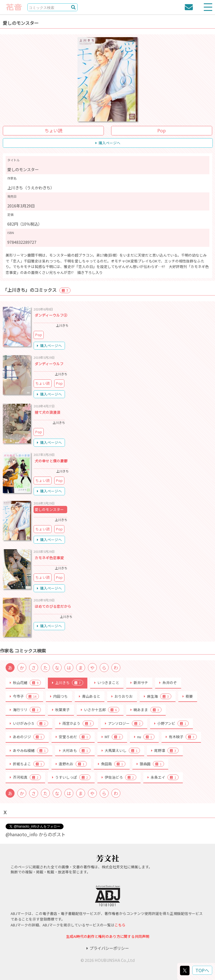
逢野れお (71, 764)
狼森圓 (150, 764)
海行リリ (25, 710)
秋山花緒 (25, 683)
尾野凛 (165, 750)
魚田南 (112, 764)
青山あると (90, 696)
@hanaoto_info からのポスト (36, 834)
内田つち (59, 696)
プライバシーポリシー (108, 948)
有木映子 (181, 737)
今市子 (24, 696)
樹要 (188, 696)
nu (144, 737)
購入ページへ (108, 143)
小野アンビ (171, 723)
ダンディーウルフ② (51, 315)
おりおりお (122, 696)
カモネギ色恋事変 (49, 558)
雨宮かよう (77, 723)
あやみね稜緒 (29, 750)
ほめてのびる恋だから (53, 606)
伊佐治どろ (119, 777)
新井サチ (139, 683)
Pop (162, 130)
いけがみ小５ (29, 723)
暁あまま (146, 710)
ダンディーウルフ (49, 364)
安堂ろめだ (73, 737)
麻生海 (158, 696)
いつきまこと (107, 683)
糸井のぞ (168, 683)
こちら (120, 925)
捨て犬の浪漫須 (47, 412)
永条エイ (163, 777)
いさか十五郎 (100, 710)
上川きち (68, 683)
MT (112, 737)
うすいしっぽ (71, 777)
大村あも (75, 750)
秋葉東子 (61, 710)
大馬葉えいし (121, 750)
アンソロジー (124, 723)
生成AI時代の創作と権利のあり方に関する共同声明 (108, 936)
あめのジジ (27, 737)
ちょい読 (53, 130)
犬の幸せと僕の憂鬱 (51, 461)
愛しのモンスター (49, 509)
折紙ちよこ (27, 764)
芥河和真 (25, 777)
